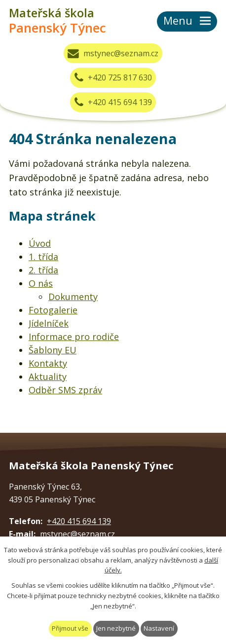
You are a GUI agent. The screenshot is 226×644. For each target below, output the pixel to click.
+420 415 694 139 (113, 102)
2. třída (43, 270)
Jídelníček (49, 323)
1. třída (43, 257)
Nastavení (159, 628)
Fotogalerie (53, 310)
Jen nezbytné (116, 628)
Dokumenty (73, 297)
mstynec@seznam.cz (113, 53)
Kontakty (48, 363)
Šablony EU (53, 350)
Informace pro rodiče (74, 337)
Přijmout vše (70, 628)
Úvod (40, 243)
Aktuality (48, 377)
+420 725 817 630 (113, 77)
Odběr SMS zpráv (65, 390)
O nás (41, 283)
